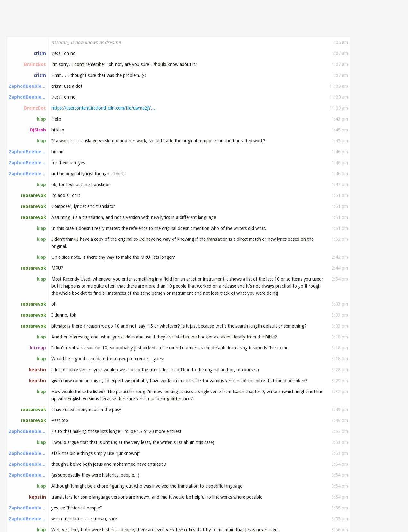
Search (389, 26)
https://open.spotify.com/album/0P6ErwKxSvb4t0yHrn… (212, 242)
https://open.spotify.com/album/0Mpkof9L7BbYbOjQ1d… (108, 221)
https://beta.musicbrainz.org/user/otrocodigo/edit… (205, 468)
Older (370, 50)
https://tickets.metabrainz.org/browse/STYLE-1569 (139, 86)
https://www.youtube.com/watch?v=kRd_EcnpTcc (235, 439)
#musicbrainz (32, 26)
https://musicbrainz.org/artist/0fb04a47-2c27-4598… (104, 395)
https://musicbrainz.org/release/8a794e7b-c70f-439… (165, 253)
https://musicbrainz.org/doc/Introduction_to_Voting (195, 457)
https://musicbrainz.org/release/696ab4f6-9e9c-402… (105, 330)
